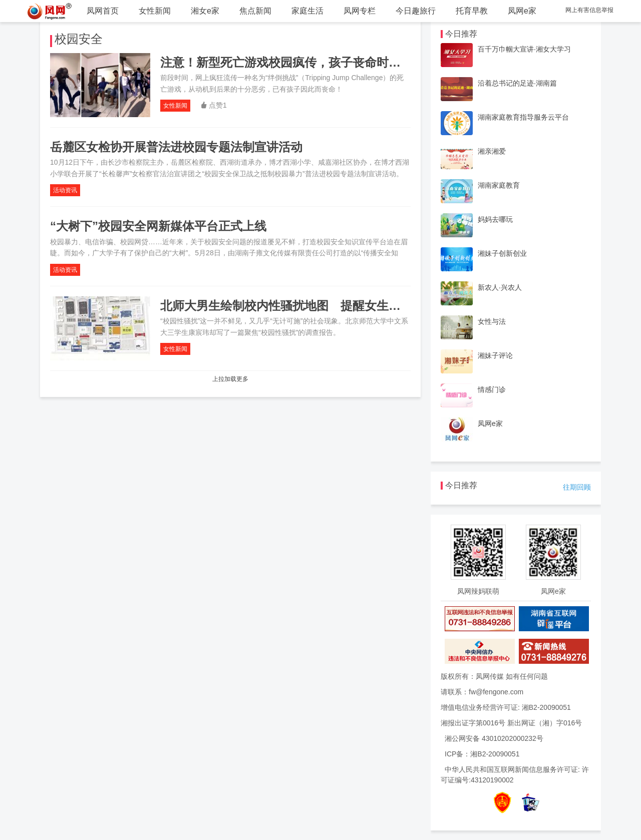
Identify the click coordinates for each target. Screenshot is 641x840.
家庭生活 (307, 11)
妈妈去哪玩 (495, 219)
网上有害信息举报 (589, 10)
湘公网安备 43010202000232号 (494, 738)
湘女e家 (205, 11)
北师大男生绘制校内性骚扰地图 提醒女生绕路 (286, 306)
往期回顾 (577, 487)
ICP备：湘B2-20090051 (482, 754)
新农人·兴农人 (500, 287)
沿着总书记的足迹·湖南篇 (517, 83)
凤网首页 (103, 11)
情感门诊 (492, 389)
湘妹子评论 (495, 355)
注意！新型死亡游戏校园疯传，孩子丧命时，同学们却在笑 (316, 62)
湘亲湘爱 (492, 151)
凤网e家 (522, 11)
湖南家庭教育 (499, 185)
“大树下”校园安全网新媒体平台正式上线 (158, 226)
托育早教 (472, 11)
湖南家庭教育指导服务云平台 (523, 117)
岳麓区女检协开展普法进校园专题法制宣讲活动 (176, 147)
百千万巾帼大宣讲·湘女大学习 (524, 49)
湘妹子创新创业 (502, 253)
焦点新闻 (255, 11)
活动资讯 (65, 190)
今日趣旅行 (416, 11)
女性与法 (492, 321)
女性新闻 (155, 11)
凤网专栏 (360, 11)
